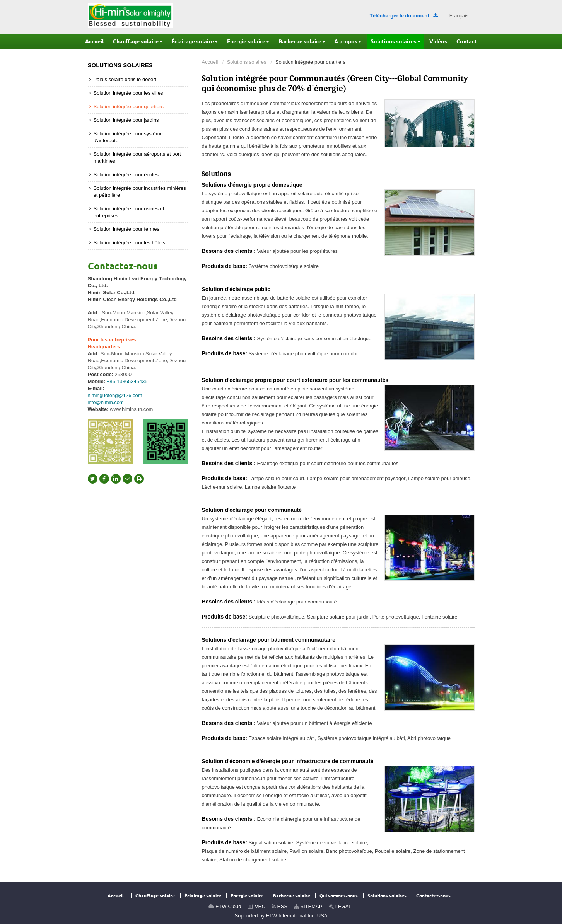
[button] (138, 41)
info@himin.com (106, 402)
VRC (256, 906)
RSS (280, 906)
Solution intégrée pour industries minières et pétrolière (140, 192)
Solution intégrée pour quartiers (129, 107)
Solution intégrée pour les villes (128, 93)
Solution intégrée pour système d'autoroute (128, 137)
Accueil (210, 62)
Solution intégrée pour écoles (126, 175)
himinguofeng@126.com (115, 395)
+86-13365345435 (127, 381)
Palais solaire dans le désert (125, 79)
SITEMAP (308, 906)
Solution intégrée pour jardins (126, 120)
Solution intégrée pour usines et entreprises (129, 212)
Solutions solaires (247, 62)
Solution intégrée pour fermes (127, 229)
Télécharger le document (404, 16)
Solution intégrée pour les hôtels (130, 243)
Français (459, 16)
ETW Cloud (225, 906)
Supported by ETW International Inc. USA (281, 916)
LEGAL (340, 906)
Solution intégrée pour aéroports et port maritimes (137, 158)
